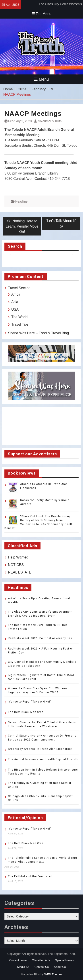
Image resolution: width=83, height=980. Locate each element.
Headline (21, 201)
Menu (41, 79)
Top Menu (41, 14)
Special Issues (64, 960)
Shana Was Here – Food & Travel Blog (38, 333)
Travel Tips (20, 324)
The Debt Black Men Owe (26, 712)
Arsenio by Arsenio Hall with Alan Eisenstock (40, 749)
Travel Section (19, 288)
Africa (16, 294)
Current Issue (18, 960)
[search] (38, 260)
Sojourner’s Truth (50, 121)
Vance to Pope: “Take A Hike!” (30, 702)
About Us (60, 967)
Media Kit (23, 967)
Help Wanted (18, 557)
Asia (15, 302)
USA (15, 309)
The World (19, 317)
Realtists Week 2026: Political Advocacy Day (40, 638)
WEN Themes (53, 974)
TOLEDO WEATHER (41, 426)
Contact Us (42, 967)
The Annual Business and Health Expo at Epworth (43, 759)
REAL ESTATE (20, 572)
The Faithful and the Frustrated (30, 876)
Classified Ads (41, 960)
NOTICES (16, 565)
